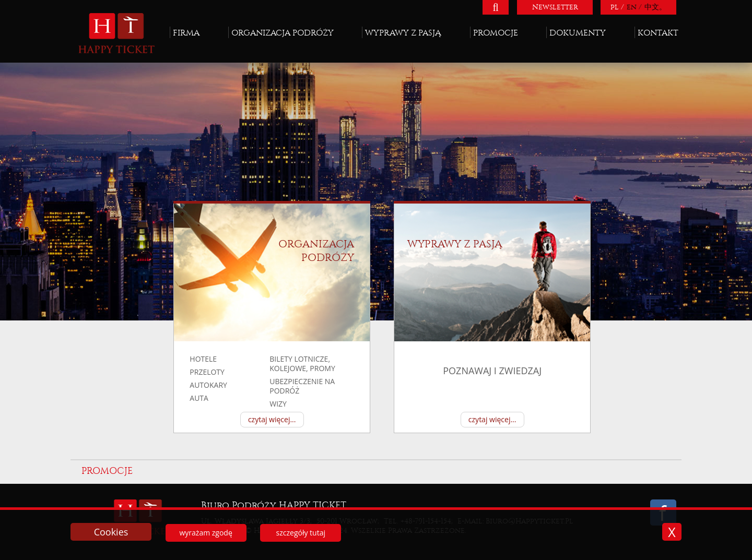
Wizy (278, 404)
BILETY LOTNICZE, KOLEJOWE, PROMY (302, 364)
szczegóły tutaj (301, 533)
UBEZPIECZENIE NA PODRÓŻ (302, 386)
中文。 (655, 7)
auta (199, 398)
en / (634, 7)
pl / (617, 7)
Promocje (496, 33)
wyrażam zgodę (205, 533)
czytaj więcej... (272, 419)
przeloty (207, 372)
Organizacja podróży (283, 33)
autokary (208, 385)
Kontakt (658, 33)
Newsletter (555, 7)
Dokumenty (578, 33)
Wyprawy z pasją (403, 33)
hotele (203, 359)
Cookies (111, 532)
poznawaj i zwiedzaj (492, 371)
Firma (186, 33)
